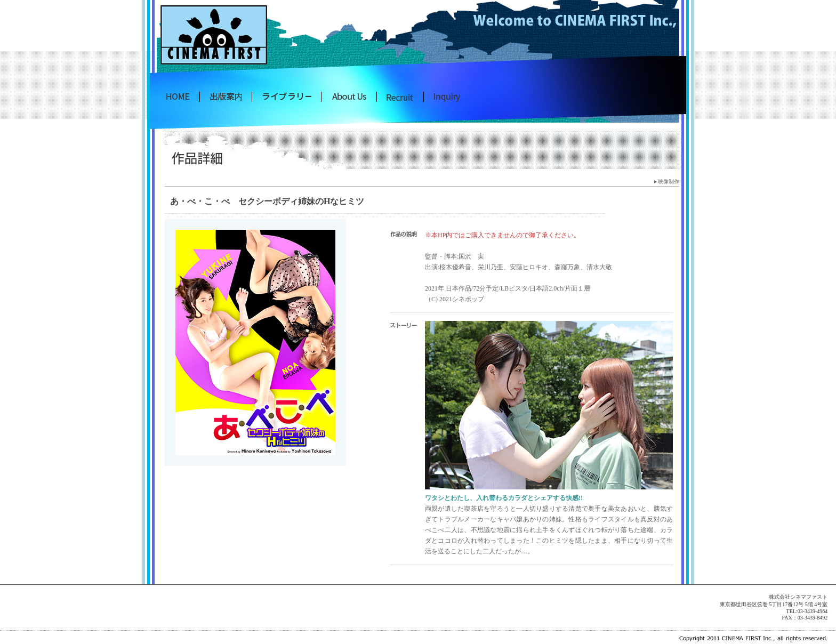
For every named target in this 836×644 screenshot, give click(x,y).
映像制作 (669, 182)
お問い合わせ (447, 97)
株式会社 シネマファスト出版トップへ (178, 97)
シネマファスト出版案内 (226, 97)
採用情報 (400, 97)
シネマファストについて (349, 97)
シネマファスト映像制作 (287, 97)
